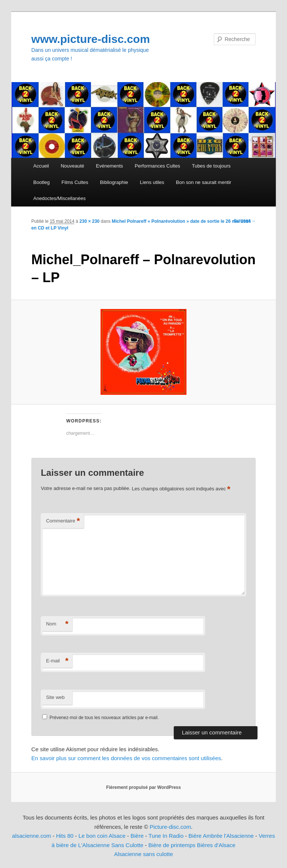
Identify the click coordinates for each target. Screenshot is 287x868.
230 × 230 (90, 221)
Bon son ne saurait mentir (204, 182)
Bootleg (41, 182)
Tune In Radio (167, 836)
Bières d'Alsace (216, 845)
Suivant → (245, 221)
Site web (55, 697)
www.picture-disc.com (91, 39)
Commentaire (63, 521)
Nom (57, 624)
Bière (137, 836)
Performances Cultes (158, 166)
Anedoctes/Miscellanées (59, 198)
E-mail (57, 661)
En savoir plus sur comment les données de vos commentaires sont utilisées (126, 758)
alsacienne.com (31, 836)
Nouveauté (72, 166)
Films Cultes (75, 182)
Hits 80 (65, 836)
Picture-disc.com (170, 827)
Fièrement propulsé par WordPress (143, 787)
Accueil (41, 166)
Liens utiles (152, 182)
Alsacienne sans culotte (143, 854)
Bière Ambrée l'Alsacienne (221, 836)
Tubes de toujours (211, 166)
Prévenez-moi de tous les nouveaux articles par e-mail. (104, 718)
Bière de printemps (172, 845)
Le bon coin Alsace (102, 836)
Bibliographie (114, 182)
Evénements (109, 166)
